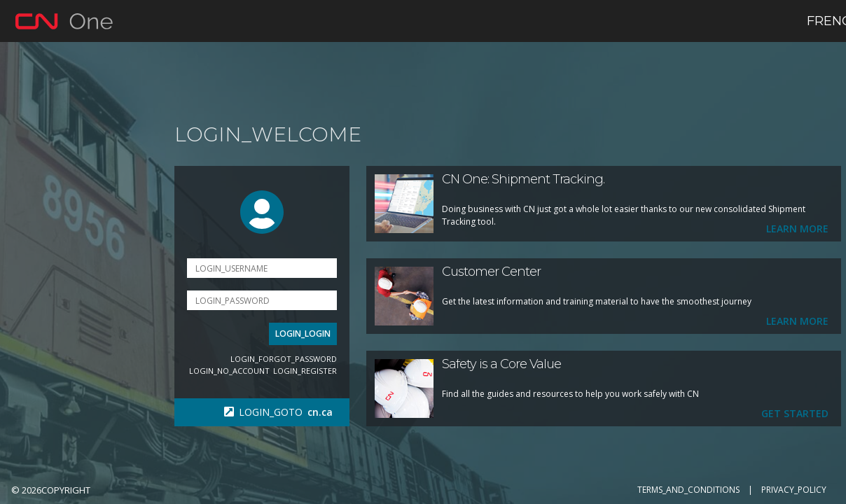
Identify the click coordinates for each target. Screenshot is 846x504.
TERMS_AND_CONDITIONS (688, 490)
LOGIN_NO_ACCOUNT (227, 371)
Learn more (795, 229)
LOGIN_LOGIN (300, 334)
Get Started (792, 413)
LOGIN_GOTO (282, 412)
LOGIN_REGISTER (302, 371)
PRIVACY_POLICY (794, 490)
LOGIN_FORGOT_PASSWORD (281, 359)
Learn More (795, 321)
